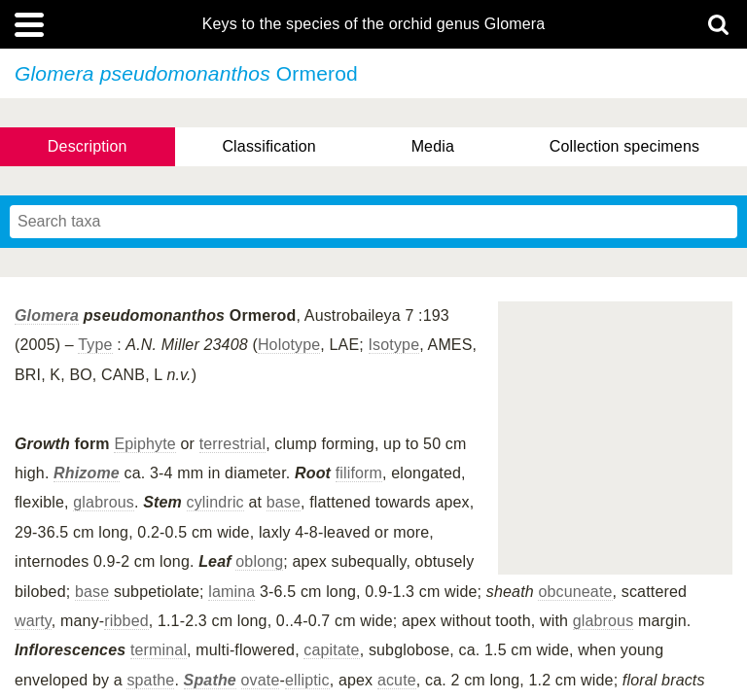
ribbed (126, 621)
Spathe (210, 680)
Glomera (47, 315)
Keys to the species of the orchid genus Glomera (374, 24)
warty (33, 621)
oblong (259, 561)
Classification (269, 146)
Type (95, 345)
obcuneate (575, 592)
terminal (159, 650)
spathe (150, 680)
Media (433, 146)
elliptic (307, 680)
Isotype (394, 345)
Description (88, 146)
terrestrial (232, 444)
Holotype (289, 345)
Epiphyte (145, 444)
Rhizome (87, 473)
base (284, 502)
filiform (359, 473)
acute (397, 680)
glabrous (104, 502)
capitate (331, 650)
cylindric (215, 502)
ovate (261, 680)
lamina (231, 592)
